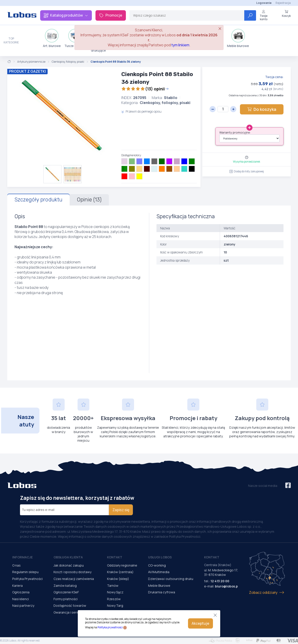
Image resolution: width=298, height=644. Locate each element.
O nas (16, 565)
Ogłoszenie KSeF (66, 592)
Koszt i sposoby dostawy (72, 572)
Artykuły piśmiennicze (31, 62)
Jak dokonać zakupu (69, 565)
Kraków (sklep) (118, 579)
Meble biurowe (238, 38)
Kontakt (115, 557)
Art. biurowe (52, 38)
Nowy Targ (115, 606)
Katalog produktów (66, 15)
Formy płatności (66, 599)
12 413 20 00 (220, 581)
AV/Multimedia (159, 572)
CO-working (157, 565)
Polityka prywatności (110, 627)
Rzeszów (114, 599)
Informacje (22, 557)
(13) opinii (145, 89)
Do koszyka (262, 109)
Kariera (17, 586)
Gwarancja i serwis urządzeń (75, 612)
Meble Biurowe (159, 586)
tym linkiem (180, 45)
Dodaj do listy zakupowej (247, 171)
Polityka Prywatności (27, 579)
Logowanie (264, 3)
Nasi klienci (21, 599)
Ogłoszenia (21, 592)
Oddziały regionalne (122, 565)
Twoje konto (264, 15)
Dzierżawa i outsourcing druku (171, 579)
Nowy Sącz (115, 592)
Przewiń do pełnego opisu (141, 111)
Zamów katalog (65, 586)
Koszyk (286, 14)
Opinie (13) (89, 200)
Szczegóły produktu (38, 200)
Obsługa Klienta (68, 557)
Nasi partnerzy (23, 606)
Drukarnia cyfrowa (162, 592)
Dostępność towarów (70, 606)
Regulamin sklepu (25, 572)
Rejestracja (283, 3)
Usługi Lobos (160, 557)
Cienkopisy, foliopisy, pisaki (68, 62)
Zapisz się (121, 510)
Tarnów (113, 586)
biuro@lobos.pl (227, 586)
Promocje (111, 15)
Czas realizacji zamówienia (74, 579)
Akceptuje (200, 623)
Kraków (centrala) (120, 572)
